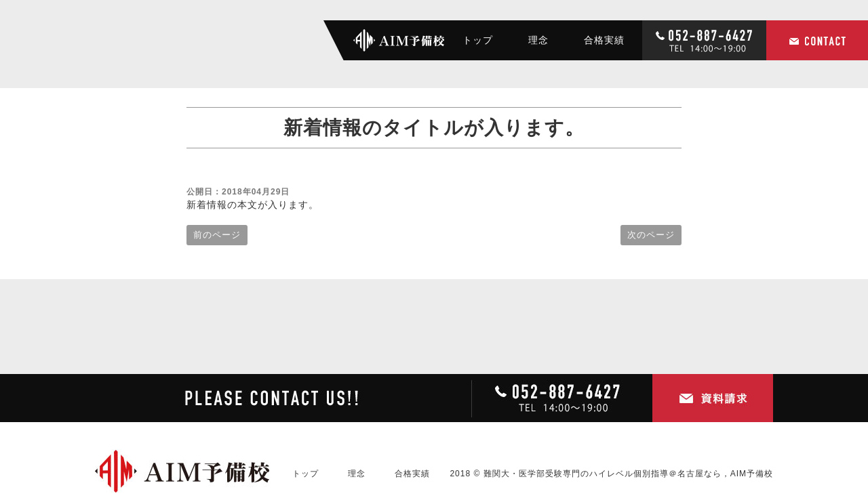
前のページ (217, 235)
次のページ (651, 235)
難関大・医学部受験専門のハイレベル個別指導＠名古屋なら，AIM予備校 (628, 474)
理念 (538, 40)
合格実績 (604, 40)
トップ (478, 40)
